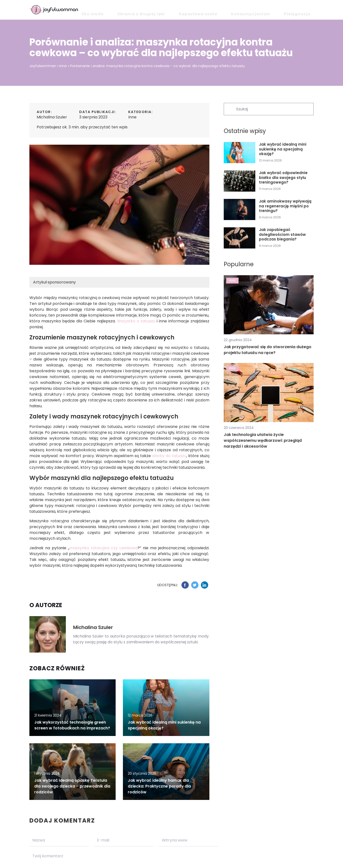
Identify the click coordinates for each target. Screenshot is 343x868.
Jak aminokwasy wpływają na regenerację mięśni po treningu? (285, 206)
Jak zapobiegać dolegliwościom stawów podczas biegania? (282, 235)
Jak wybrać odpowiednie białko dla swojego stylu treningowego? (283, 178)
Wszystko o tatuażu (136, 321)
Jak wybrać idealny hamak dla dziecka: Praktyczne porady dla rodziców (159, 786)
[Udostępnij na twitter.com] (195, 585)
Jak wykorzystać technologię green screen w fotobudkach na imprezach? (72, 725)
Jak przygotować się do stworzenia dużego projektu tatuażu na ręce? (268, 350)
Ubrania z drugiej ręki (186, 10)
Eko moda (150, 10)
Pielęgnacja (303, 10)
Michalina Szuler (52, 117)
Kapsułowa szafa (229, 10)
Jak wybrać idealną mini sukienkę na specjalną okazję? (283, 149)
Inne (132, 117)
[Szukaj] (230, 109)
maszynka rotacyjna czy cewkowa (103, 548)
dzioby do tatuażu (169, 456)
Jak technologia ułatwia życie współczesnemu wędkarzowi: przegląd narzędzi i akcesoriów (263, 440)
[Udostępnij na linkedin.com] (205, 585)
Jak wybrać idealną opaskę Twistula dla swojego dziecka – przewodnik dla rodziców (72, 786)
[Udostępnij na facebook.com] (185, 585)
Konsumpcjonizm (268, 10)
